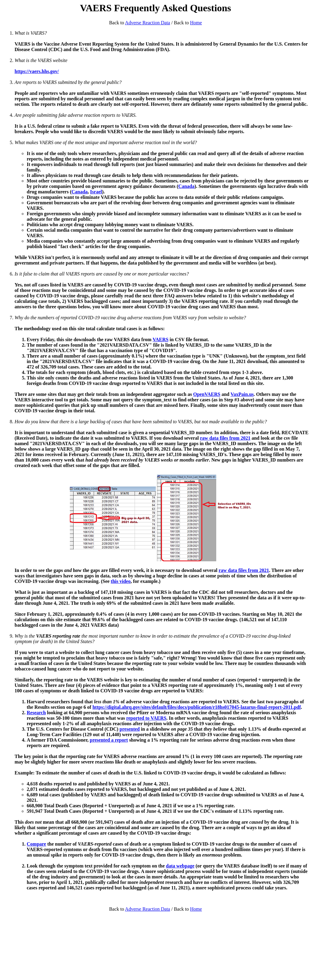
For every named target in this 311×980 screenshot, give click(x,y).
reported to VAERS (146, 718)
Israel (96, 192)
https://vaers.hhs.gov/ (37, 71)
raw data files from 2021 (225, 438)
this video (121, 581)
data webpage (180, 866)
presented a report (109, 740)
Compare (36, 844)
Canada (186, 186)
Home (196, 23)
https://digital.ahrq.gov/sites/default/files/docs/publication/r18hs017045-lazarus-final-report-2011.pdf (197, 707)
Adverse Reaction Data (148, 23)
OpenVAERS (207, 394)
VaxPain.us (242, 394)
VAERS (160, 339)
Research (36, 713)
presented (130, 729)
